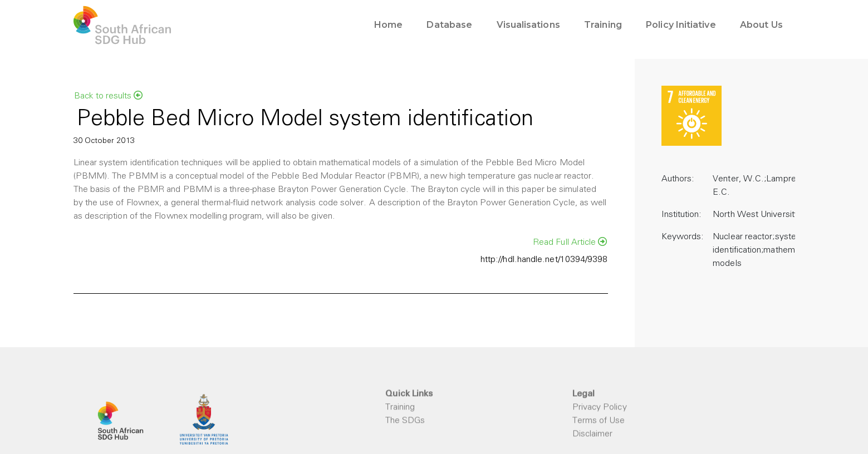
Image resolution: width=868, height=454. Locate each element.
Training (400, 408)
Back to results (108, 96)
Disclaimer (593, 435)
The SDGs (405, 421)
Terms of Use (599, 421)
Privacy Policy (600, 408)
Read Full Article (570, 242)
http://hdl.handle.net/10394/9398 (544, 260)
